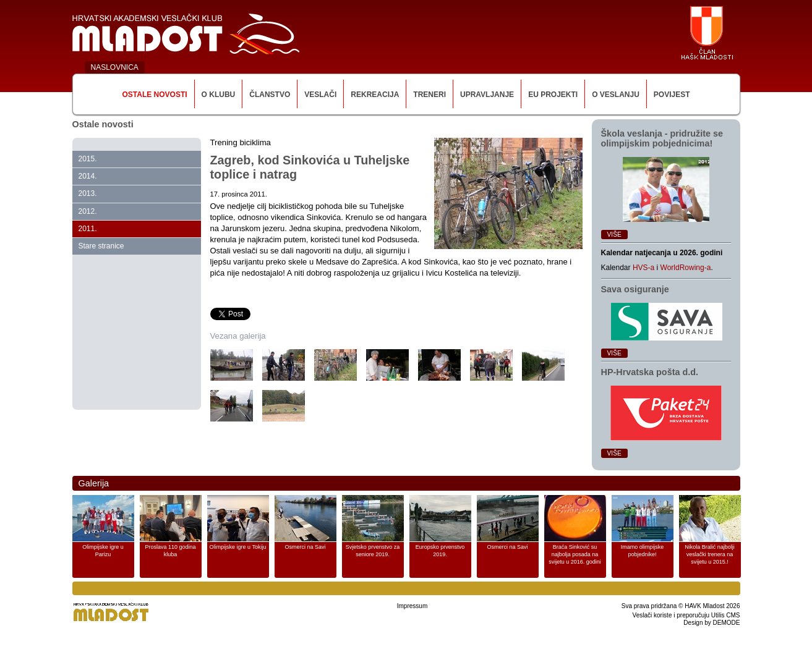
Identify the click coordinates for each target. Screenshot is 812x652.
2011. (88, 229)
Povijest (672, 95)
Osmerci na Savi (305, 547)
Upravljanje (487, 95)
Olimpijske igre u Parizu (103, 551)
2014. (88, 176)
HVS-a (643, 268)
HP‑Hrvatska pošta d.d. (650, 372)
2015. (88, 159)
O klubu (219, 95)
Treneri (430, 95)
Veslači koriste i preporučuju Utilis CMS (686, 615)
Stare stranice (101, 246)
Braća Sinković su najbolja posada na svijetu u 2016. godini (575, 554)
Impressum (412, 606)
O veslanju (616, 95)
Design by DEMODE (712, 623)
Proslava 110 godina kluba (170, 551)
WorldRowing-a (686, 268)
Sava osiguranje (635, 289)
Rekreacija (375, 95)
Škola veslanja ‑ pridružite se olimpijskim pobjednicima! (662, 138)
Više (614, 235)
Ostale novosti (154, 95)
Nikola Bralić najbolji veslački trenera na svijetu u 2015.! (710, 554)
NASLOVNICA (115, 67)
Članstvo (270, 95)
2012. (88, 211)
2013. (88, 193)
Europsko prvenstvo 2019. (440, 551)
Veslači (320, 95)
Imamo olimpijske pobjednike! (643, 551)
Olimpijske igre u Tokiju (238, 547)
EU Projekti (553, 95)
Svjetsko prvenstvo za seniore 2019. (373, 551)
